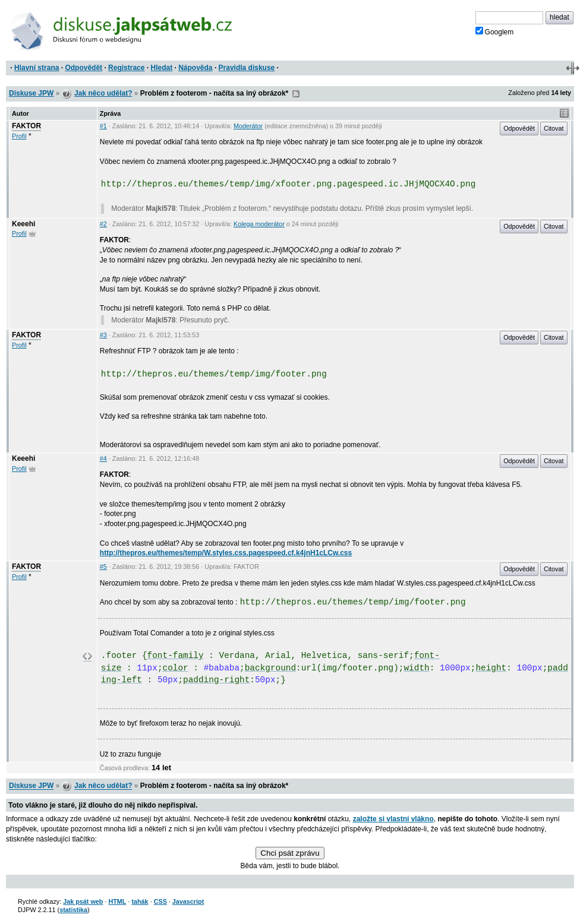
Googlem (495, 31)
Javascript (188, 901)
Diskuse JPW (31, 93)
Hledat (161, 68)
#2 (103, 224)
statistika (73, 910)
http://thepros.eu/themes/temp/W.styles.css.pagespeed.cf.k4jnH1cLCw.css (226, 553)
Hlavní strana (37, 68)
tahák (140, 901)
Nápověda (195, 68)
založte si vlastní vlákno (393, 819)
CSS (160, 901)
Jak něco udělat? (103, 93)
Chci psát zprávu (290, 853)
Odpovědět (83, 68)
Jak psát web (83, 901)
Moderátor (248, 126)
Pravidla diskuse (247, 68)
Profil (19, 136)
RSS (296, 94)
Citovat (554, 128)
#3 (103, 335)
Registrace (126, 68)
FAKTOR (26, 126)
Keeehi (23, 224)
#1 (103, 126)
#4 (103, 458)
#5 (103, 567)
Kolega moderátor (259, 224)
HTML (117, 901)
